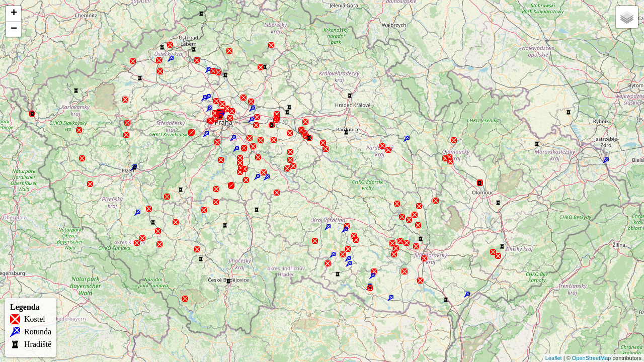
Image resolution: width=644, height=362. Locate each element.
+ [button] (14, 14)
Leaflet (554, 358)
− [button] (14, 29)
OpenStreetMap (592, 358)
